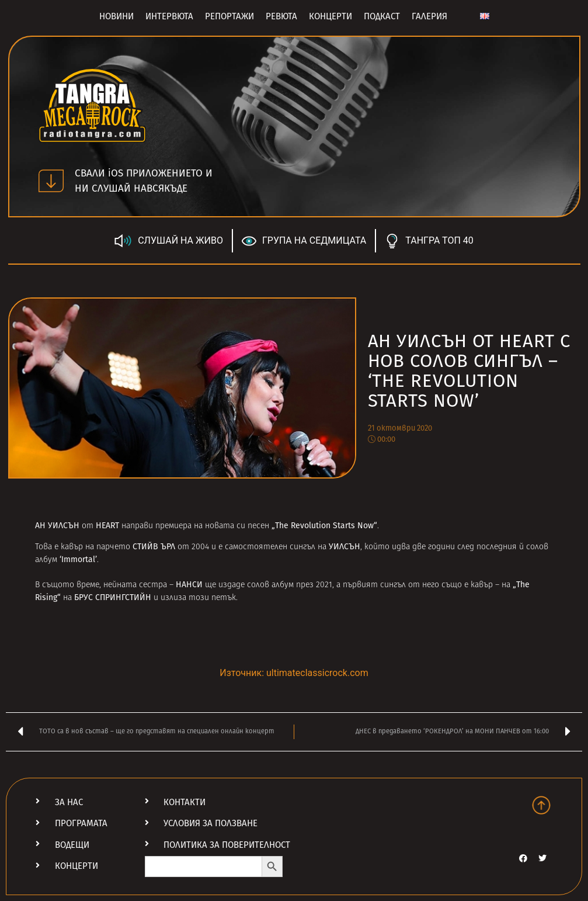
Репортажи (229, 16)
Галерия (429, 16)
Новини (116, 16)
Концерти (330, 16)
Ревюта (281, 16)
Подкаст (382, 16)
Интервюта (169, 16)
